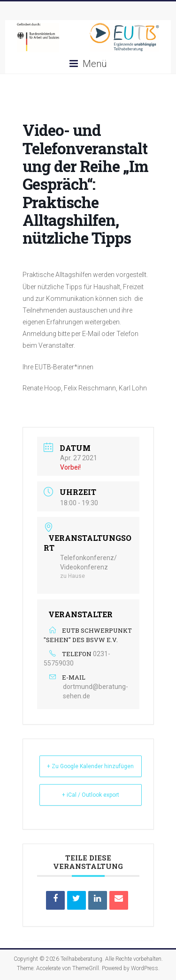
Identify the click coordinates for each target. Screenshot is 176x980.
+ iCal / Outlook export (91, 795)
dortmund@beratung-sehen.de (96, 691)
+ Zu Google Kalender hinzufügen (90, 766)
